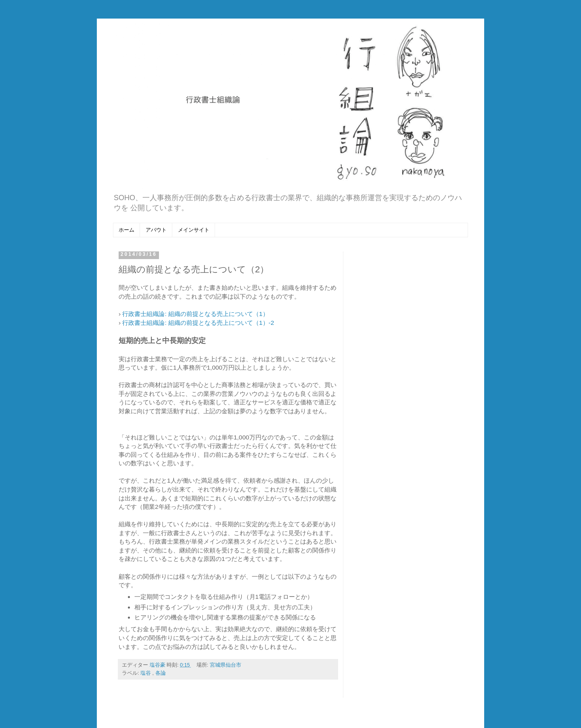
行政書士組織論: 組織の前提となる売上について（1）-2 (198, 323)
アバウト (156, 230)
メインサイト (194, 230)
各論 (161, 673)
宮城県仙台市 (226, 665)
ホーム (126, 230)
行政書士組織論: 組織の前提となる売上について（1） (195, 314)
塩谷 (146, 673)
